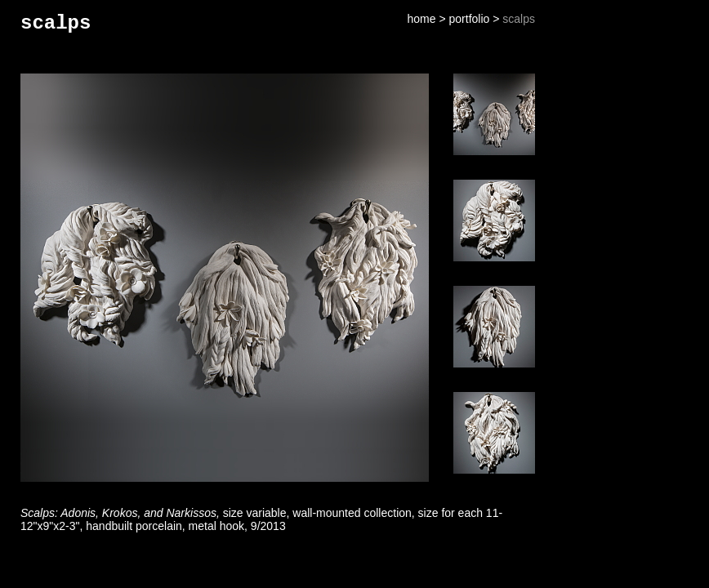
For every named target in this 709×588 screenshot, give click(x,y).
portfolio (470, 19)
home (422, 19)
